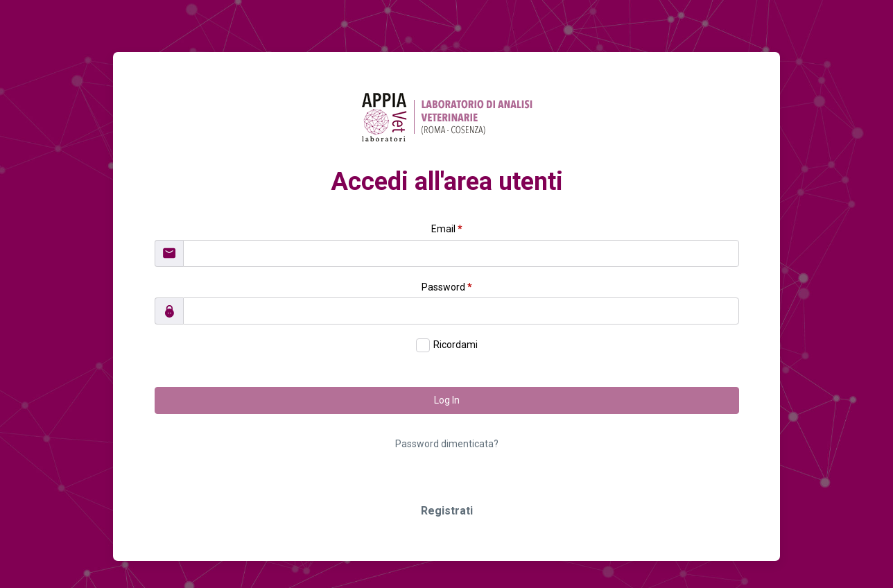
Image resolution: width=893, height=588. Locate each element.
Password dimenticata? (447, 444)
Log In (447, 400)
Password (447, 287)
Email (447, 229)
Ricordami (456, 345)
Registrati (447, 511)
